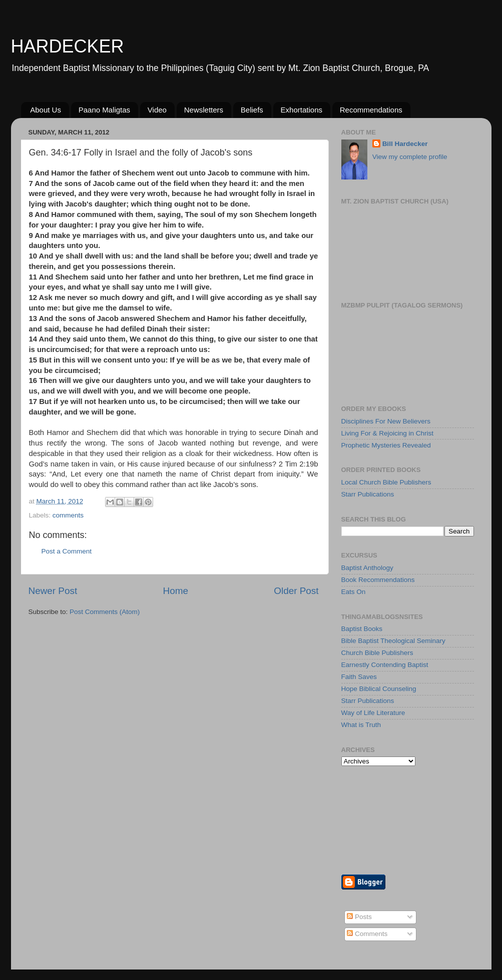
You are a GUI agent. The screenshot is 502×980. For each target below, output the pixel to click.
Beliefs (252, 110)
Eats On (354, 592)
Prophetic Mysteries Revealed (386, 445)
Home (176, 591)
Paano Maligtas (104, 110)
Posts (359, 917)
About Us (46, 110)
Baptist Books (362, 629)
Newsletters (204, 110)
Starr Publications (368, 494)
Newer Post (53, 591)
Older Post (296, 591)
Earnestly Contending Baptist (385, 665)
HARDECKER (68, 46)
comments (68, 515)
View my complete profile (410, 157)
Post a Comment (67, 551)
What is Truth (361, 725)
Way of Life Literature (373, 713)
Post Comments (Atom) (105, 612)
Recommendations (371, 110)
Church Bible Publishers (377, 653)
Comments (367, 934)
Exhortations (302, 110)
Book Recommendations (378, 580)
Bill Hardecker (405, 144)
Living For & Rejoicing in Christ (388, 433)
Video (157, 110)
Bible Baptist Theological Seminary (393, 641)
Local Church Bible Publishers (386, 482)
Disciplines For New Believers (386, 421)
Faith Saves (359, 677)
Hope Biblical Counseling (379, 689)
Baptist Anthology (367, 568)
